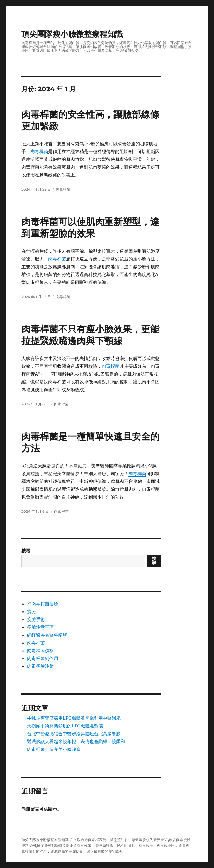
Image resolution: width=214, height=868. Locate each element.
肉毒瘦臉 (183, 840)
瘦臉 (31, 611)
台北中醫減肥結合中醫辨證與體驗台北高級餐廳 (74, 734)
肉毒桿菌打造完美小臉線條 (54, 749)
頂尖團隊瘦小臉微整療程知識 (72, 34)
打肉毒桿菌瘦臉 (43, 604)
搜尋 (26, 551)
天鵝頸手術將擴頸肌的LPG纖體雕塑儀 (65, 726)
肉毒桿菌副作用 (43, 658)
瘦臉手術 (36, 619)
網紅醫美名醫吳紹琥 (47, 635)
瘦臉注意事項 (40, 627)
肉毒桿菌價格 (40, 651)
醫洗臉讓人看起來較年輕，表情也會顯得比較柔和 (76, 741)
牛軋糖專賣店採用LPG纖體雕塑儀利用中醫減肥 (74, 718)
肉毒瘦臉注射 (40, 666)
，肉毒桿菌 (37, 151)
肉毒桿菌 (63, 189)
